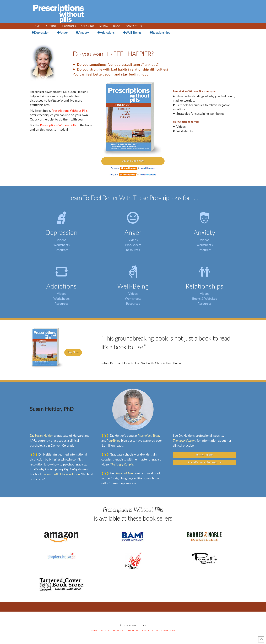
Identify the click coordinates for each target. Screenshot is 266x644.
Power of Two (124, 473)
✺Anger (63, 32)
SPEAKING (133, 630)
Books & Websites (205, 298)
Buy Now (73, 352)
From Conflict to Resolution (61, 474)
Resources (61, 250)
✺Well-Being (132, 32)
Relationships (205, 286)
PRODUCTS (119, 630)
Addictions (61, 286)
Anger (133, 232)
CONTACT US (168, 630)
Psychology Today (149, 435)
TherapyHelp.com (184, 440)
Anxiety (204, 232)
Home (94, 630)
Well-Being (133, 286)
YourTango (114, 440)
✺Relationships (160, 32)
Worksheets (61, 245)
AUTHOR (105, 630)
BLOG (155, 630)
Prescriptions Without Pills (70, 111)
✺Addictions (106, 32)
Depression (62, 232)
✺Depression (40, 32)
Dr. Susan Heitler (41, 435)
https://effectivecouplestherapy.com (204, 462)
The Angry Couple (122, 464)
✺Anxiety (82, 32)
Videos (61, 240)
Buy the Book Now (133, 161)
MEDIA (145, 630)
